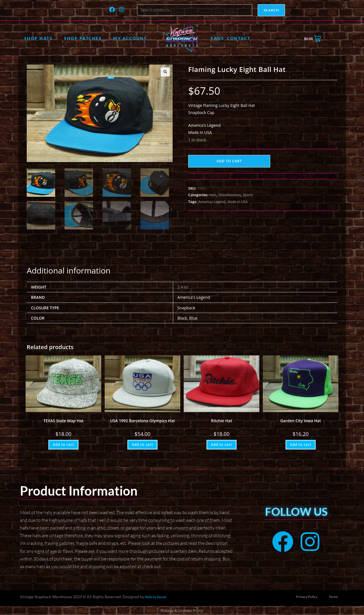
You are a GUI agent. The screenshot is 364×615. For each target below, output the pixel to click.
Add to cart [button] (63, 444)
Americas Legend (212, 202)
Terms (333, 596)
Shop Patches (83, 38)
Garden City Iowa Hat (300, 420)
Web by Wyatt (156, 596)
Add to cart (229, 161)
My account (130, 38)
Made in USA (238, 202)
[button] (165, 72)
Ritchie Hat (222, 420)
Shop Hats (39, 38)
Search (271, 10)
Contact (239, 38)
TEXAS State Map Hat (63, 420)
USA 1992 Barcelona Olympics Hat (142, 420)
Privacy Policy (307, 596)
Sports (248, 195)
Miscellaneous (230, 195)
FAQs (218, 38)
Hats (213, 195)
